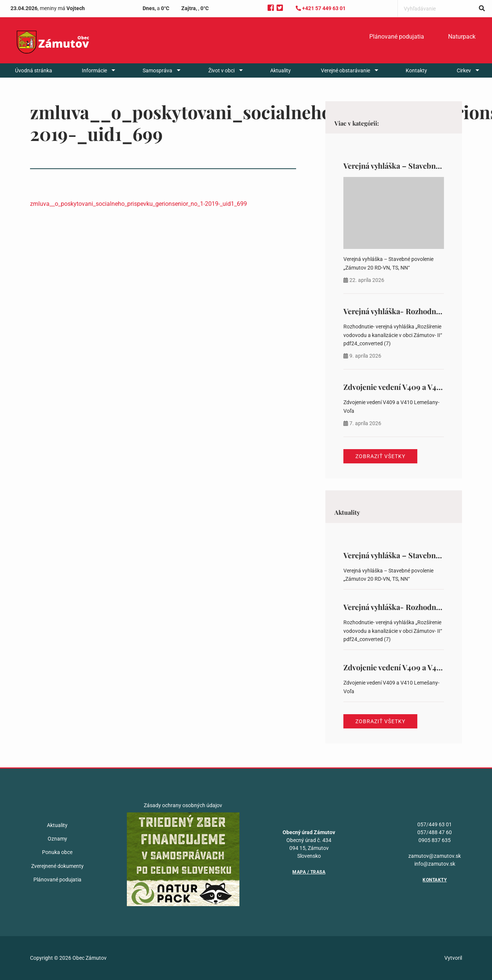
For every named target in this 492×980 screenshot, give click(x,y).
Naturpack (462, 37)
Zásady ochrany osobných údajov (183, 805)
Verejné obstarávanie (345, 70)
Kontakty (416, 70)
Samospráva (157, 70)
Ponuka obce (57, 852)
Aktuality (281, 70)
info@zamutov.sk (435, 864)
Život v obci (221, 70)
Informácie (94, 70)
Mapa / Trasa (309, 872)
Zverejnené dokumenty (57, 866)
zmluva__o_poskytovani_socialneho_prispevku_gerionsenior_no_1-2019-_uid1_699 (138, 204)
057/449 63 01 (435, 824)
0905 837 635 (435, 840)
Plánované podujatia (397, 37)
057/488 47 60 (435, 832)
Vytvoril (453, 958)
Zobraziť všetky (380, 456)
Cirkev (464, 70)
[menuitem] (397, 37)
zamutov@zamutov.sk (435, 856)
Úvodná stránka (34, 70)
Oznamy (57, 839)
